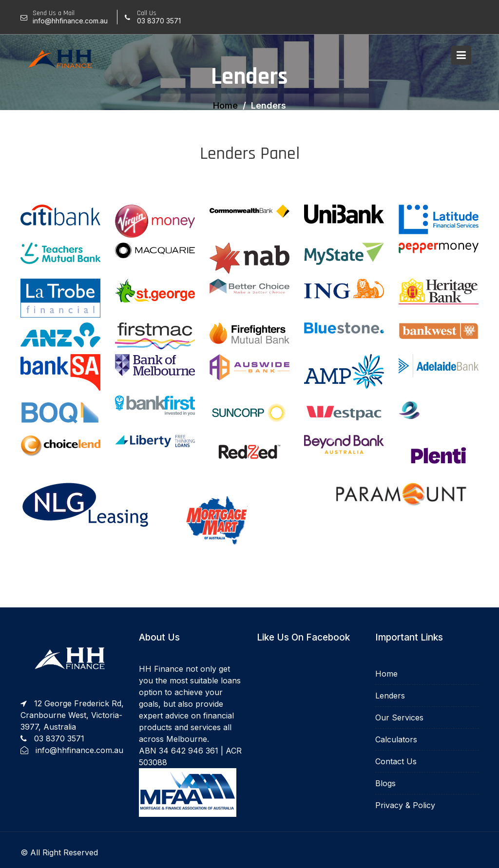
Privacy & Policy (405, 804)
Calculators (396, 739)
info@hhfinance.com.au (79, 749)
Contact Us (396, 761)
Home (387, 674)
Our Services (400, 717)
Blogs (386, 782)
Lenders (390, 696)
